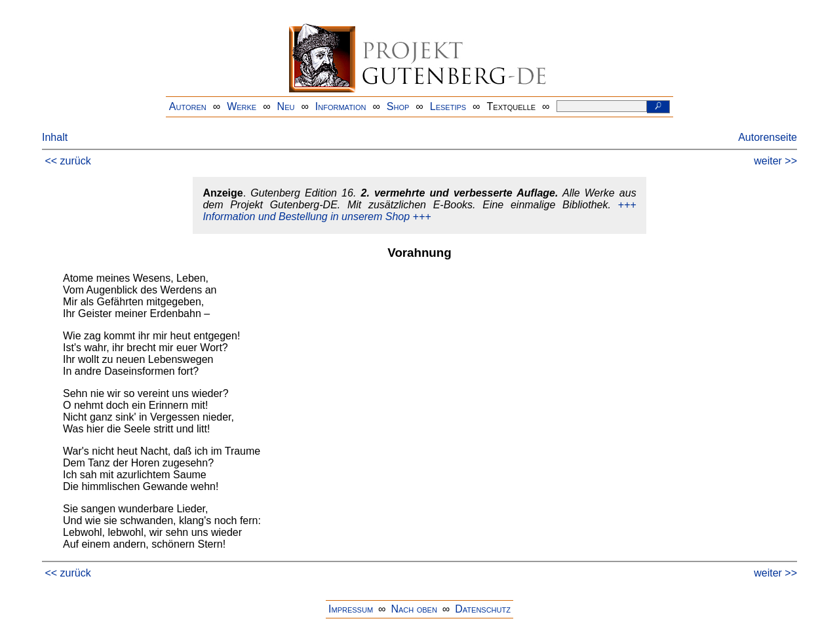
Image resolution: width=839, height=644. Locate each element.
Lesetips (448, 106)
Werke (242, 106)
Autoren (188, 106)
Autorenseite (768, 137)
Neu (286, 106)
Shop (398, 106)
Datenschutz (483, 609)
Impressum (351, 609)
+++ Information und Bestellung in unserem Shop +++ (419, 211)
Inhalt (55, 137)
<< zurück (68, 161)
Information (341, 106)
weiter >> (775, 161)
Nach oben (414, 609)
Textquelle (512, 106)
